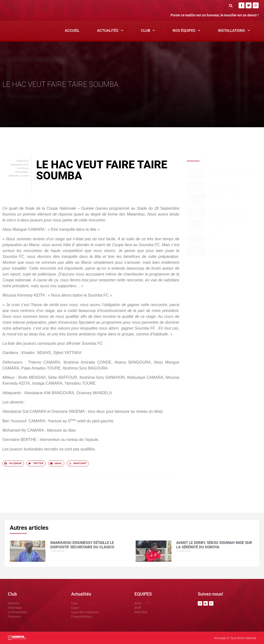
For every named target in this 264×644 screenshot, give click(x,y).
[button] (231, 6)
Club (148, 30)
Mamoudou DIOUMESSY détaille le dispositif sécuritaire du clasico (230, 172)
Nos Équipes (187, 30)
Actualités (110, 30)
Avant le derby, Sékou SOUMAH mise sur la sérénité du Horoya (232, 185)
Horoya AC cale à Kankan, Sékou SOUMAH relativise (229, 250)
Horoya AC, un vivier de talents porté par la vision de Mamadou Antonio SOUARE (230, 213)
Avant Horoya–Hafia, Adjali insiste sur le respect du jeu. (232, 198)
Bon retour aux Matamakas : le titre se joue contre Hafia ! (229, 224)
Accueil (72, 31)
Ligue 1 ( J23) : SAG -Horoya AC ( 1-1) (231, 235)
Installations (234, 30)
